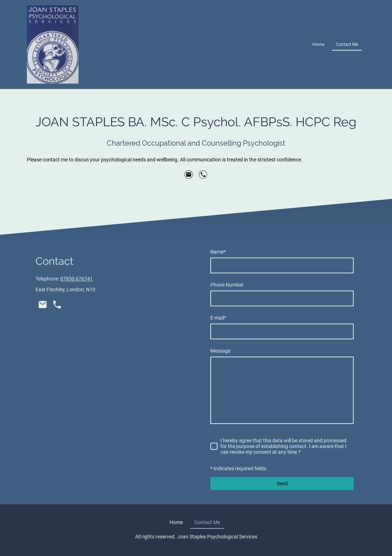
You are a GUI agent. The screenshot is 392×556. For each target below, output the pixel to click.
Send (282, 484)
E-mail (218, 318)
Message (220, 351)
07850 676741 (77, 279)
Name (218, 252)
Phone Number (227, 285)
